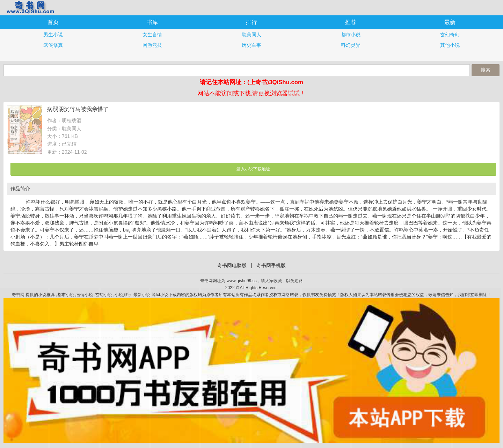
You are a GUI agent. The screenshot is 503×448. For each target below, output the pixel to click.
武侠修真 (53, 45)
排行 (251, 22)
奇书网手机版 (30, 7)
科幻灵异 (351, 45)
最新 (450, 22)
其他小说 (450, 45)
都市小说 (351, 35)
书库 (152, 22)
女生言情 (152, 35)
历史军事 (251, 45)
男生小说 (53, 35)
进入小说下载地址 (253, 169)
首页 (53, 22)
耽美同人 (251, 35)
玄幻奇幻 (450, 35)
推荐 (351, 22)
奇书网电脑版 (232, 265)
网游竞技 (152, 45)
